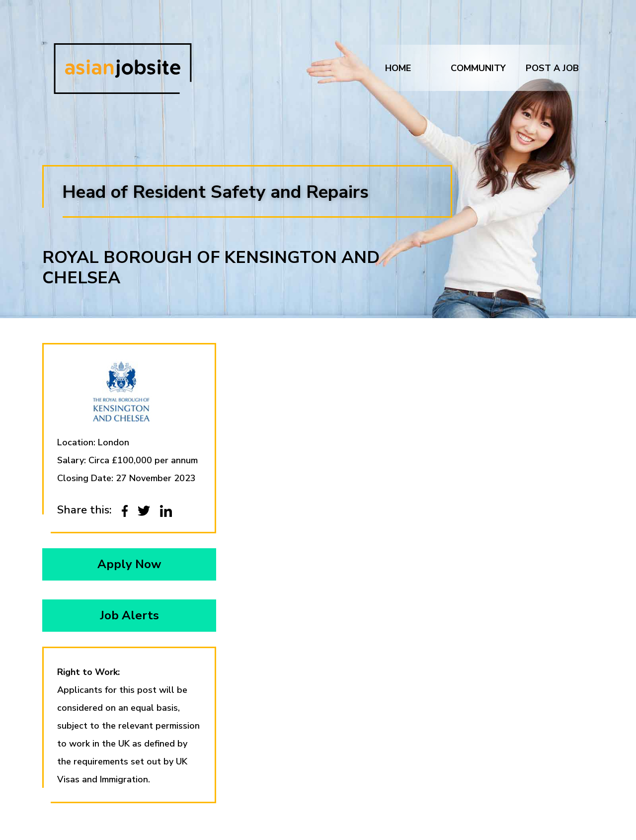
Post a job (552, 68)
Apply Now (129, 564)
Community (478, 68)
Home (398, 68)
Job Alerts (129, 615)
